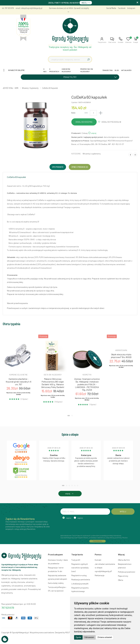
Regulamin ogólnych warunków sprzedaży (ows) (80, 568)
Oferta (121, 580)
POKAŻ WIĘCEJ (97, 541)
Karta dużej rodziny (56, 583)
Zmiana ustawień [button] (105, 637)
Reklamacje (100, 575)
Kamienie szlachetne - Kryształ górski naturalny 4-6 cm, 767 (19, 382)
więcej (92, 133)
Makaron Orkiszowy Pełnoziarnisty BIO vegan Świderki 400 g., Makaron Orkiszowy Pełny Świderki (53, 383)
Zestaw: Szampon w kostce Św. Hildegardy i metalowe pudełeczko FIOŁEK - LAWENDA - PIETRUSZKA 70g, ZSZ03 (87, 384)
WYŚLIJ (123, 511)
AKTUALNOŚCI (126, 70)
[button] (102, 40)
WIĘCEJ (86, 3)
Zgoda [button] (78, 637)
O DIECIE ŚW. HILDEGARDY (66, 70)
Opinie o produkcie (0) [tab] (80, 167)
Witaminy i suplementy (92, 154)
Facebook (122, 8)
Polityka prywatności (127, 572)
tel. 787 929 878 (8, 8)
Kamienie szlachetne (18, 375)
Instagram (131, 8)
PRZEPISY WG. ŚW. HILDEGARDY (87, 70)
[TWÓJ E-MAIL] (85, 512)
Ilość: (74, 113)
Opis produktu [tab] (58, 167)
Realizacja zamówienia (81, 579)
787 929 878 (8, 608)
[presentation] (81, 526)
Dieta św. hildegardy (53, 375)
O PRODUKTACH (54, 70)
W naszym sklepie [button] (16, 70)
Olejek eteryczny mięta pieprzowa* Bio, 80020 (121, 356)
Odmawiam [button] (89, 637)
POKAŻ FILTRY (91, 77)
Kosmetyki (87, 375)
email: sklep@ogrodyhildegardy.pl (29, 8)
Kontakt (98, 560)
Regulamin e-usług (79, 575)
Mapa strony (123, 576)
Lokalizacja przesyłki (80, 584)
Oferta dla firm (124, 560)
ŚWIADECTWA (108, 70)
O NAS (45, 70)
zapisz (69, 518)
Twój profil (76, 560)
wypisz (80, 518)
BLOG (117, 70)
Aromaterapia (121, 350)
